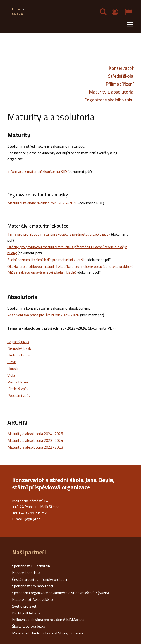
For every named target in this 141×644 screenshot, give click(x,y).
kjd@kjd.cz (32, 519)
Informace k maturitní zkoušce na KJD (37, 171)
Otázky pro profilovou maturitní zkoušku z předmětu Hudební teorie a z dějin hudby (67, 250)
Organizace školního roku (109, 100)
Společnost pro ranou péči (32, 586)
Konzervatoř (121, 68)
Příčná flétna (18, 382)
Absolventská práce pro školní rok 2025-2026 (43, 315)
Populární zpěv (19, 395)
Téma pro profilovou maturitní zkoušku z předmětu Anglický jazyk (59, 234)
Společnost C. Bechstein (31, 566)
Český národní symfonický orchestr (40, 579)
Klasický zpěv (18, 389)
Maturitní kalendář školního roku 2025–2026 (42, 203)
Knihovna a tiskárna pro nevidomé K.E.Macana (48, 620)
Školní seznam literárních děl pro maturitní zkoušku (47, 260)
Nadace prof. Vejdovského (32, 599)
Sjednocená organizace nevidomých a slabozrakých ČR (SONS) (60, 593)
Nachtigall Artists (26, 613)
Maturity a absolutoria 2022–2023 (35, 447)
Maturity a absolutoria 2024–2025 (35, 434)
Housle (13, 369)
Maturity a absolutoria (111, 92)
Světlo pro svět (24, 606)
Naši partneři (29, 552)
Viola (11, 375)
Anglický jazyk (18, 342)
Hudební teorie (19, 355)
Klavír (12, 362)
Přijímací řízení (120, 84)
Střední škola (121, 76)
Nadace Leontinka (26, 573)
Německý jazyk (19, 348)
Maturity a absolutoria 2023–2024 (35, 440)
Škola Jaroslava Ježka (29, 626)
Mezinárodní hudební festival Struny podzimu (48, 633)
